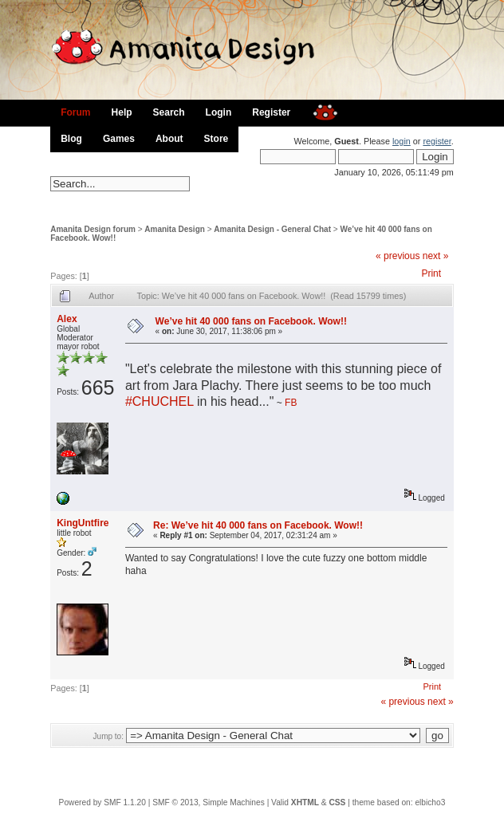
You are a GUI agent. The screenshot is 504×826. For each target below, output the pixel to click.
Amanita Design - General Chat (272, 229)
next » (436, 256)
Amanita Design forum (93, 229)
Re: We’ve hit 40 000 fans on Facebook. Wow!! (258, 525)
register (437, 141)
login (402, 141)
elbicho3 (430, 802)
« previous (398, 256)
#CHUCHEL (159, 401)
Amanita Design (175, 229)
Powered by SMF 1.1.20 (102, 802)
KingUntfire (83, 523)
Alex (67, 319)
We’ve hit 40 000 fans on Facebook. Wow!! (251, 321)
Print (431, 273)
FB (291, 403)
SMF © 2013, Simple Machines (209, 802)
